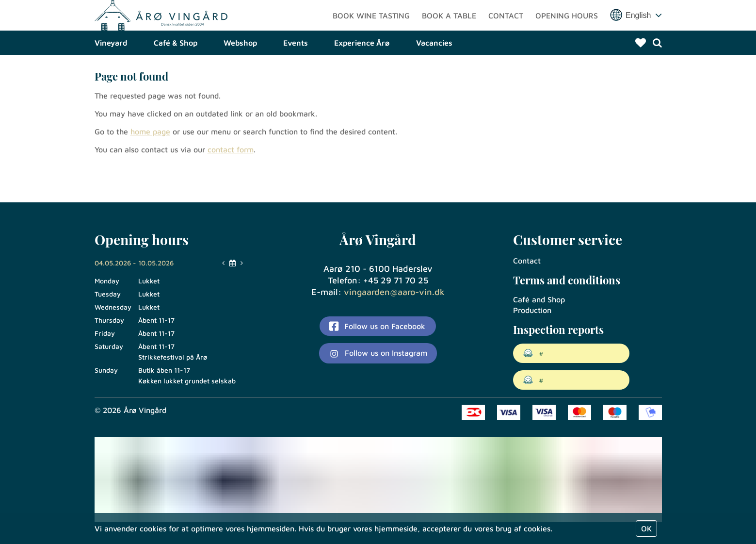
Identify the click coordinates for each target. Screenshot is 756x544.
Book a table (449, 32)
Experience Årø (362, 75)
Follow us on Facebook (377, 326)
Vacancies (434, 75)
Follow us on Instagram (378, 354)
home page (150, 164)
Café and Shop (539, 299)
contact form (231, 182)
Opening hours (567, 32)
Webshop (240, 75)
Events (296, 75)
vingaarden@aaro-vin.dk (394, 292)
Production (532, 310)
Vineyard (111, 75)
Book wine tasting (371, 32)
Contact (506, 32)
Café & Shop (176, 75)
